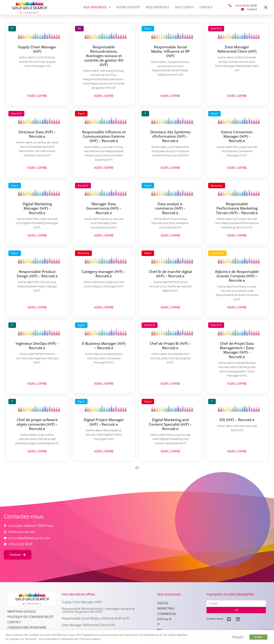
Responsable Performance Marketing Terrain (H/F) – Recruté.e (237, 208)
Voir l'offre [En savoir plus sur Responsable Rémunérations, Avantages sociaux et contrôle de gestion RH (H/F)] (104, 96)
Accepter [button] (258, 637)
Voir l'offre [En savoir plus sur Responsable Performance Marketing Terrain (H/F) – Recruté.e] (237, 236)
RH (159, 630)
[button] (266, 7)
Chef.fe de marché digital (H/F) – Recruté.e (170, 274)
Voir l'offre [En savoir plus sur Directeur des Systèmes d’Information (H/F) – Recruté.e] (170, 168)
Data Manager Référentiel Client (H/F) (237, 49)
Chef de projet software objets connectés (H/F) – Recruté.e (37, 424)
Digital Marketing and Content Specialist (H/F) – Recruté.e (170, 424)
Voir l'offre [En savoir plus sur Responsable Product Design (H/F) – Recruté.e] (37, 307)
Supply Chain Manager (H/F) (37, 49)
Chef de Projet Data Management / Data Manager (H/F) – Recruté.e (237, 350)
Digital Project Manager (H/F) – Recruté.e (104, 422)
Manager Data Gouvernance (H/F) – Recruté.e (104, 208)
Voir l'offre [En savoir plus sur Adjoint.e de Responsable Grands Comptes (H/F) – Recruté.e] (237, 307)
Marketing (166, 608)
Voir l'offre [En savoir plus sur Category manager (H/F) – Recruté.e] (104, 307)
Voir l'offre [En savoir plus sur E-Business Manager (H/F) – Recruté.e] (104, 384)
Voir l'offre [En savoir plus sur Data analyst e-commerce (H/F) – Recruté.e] (170, 236)
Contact (206, 7)
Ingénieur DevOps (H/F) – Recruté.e (37, 346)
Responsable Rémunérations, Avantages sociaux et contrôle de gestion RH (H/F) (104, 56)
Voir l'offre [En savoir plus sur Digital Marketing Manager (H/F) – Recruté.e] (37, 236)
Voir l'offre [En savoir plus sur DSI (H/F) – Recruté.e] (237, 451)
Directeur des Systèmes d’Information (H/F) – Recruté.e (170, 136)
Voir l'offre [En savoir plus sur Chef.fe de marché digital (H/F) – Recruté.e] (170, 307)
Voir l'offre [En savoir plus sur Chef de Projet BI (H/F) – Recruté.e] (170, 384)
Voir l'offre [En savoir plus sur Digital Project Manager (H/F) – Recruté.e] (104, 451)
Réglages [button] (238, 637)
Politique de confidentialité (30, 617)
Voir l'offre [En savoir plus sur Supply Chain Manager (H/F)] (37, 96)
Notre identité (128, 7)
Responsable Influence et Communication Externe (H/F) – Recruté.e (104, 136)
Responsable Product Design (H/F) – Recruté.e (37, 274)
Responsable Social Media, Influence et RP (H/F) (170, 51)
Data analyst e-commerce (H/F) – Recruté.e (170, 208)
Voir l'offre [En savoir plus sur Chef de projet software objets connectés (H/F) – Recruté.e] (37, 451)
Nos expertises (158, 7)
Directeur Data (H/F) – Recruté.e (37, 134)
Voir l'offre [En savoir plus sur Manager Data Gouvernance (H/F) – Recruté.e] (104, 236)
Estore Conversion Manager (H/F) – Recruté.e (237, 136)
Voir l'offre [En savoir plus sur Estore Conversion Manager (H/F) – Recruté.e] (237, 168)
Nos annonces (97, 7)
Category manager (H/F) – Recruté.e (104, 274)
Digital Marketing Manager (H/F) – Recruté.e (37, 208)
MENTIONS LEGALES (22, 611)
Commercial (167, 614)
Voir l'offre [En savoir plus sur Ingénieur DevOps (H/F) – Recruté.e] (37, 384)
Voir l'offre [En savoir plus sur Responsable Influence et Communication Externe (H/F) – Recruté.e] (104, 168)
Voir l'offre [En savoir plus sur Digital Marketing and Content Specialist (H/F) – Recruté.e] (170, 451)
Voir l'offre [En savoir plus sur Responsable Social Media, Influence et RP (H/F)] (170, 96)
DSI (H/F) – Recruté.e (237, 420)
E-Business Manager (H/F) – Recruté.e (104, 346)
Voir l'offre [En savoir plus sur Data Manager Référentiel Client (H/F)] (237, 96)
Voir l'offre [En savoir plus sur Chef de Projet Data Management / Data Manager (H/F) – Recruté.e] (237, 384)
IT (158, 624)
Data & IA (164, 619)
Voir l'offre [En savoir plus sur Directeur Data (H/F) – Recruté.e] (37, 168)
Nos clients (184, 7)
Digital (163, 603)
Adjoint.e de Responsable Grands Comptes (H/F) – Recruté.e (237, 276)
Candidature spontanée (27, 627)
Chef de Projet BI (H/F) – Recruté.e (170, 346)
